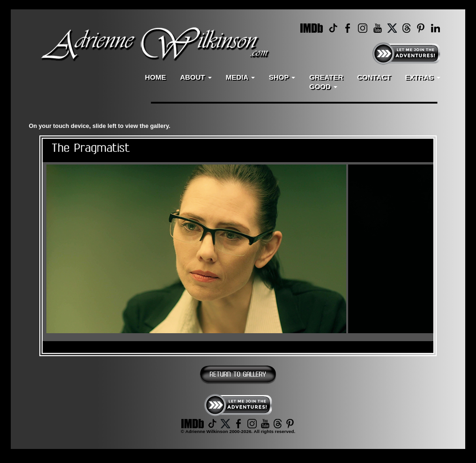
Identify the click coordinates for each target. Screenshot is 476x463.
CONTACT (374, 77)
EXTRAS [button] (422, 77)
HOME (155, 77)
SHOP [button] (282, 77)
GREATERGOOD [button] (326, 82)
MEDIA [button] (240, 77)
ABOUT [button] (196, 77)
